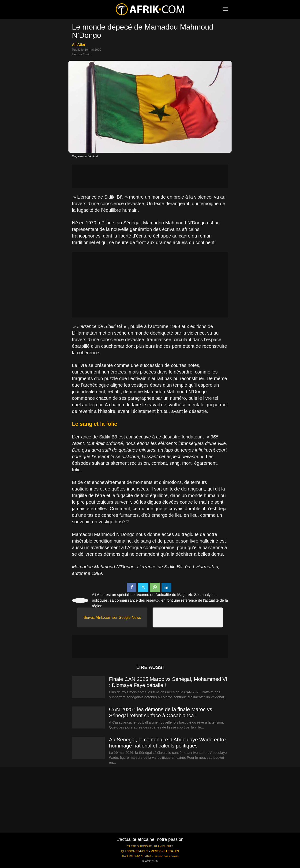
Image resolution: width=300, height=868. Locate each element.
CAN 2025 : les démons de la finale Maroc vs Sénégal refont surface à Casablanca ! (161, 712)
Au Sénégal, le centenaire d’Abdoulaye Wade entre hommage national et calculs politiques (167, 743)
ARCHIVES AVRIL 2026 (136, 856)
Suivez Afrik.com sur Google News (112, 617)
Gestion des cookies (166, 856)
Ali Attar (79, 44)
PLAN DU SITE (164, 846)
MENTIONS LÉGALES (165, 851)
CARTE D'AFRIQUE (139, 846)
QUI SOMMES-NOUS (135, 851)
